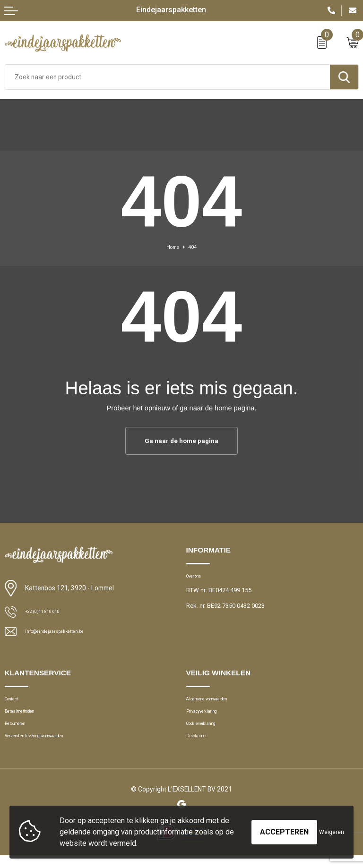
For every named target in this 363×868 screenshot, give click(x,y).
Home (172, 247)
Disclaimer (201, 747)
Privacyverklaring (209, 717)
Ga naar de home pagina (181, 441)
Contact (16, 702)
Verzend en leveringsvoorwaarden (51, 747)
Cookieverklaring (209, 732)
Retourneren (21, 732)
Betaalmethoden (27, 717)
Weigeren (332, 832)
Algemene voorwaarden (219, 702)
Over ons (198, 578)
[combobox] (168, 77)
